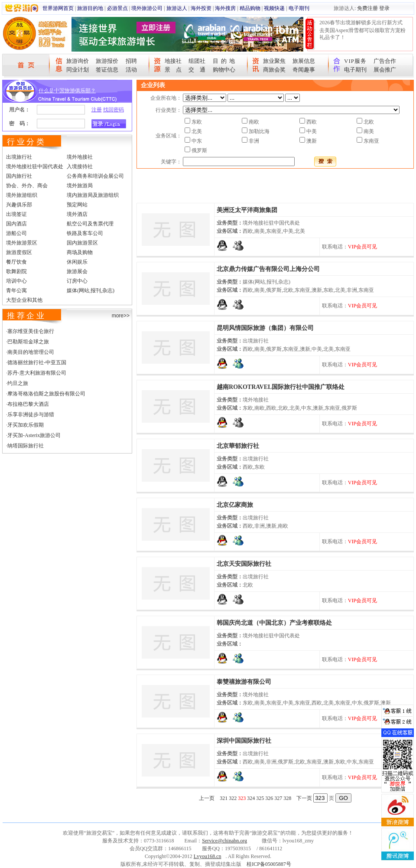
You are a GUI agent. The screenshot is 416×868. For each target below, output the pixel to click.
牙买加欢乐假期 (26, 425)
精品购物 (250, 8)
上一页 (207, 798)
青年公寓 (16, 290)
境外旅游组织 (22, 195)
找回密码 (114, 110)
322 (233, 798)
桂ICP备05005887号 (269, 864)
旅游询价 (78, 61)
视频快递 (274, 8)
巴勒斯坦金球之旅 (28, 342)
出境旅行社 (19, 157)
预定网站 (77, 205)
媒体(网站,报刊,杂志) (91, 290)
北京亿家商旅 (235, 505)
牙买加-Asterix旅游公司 (34, 435)
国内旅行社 (19, 176)
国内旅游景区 (82, 243)
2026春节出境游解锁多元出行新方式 (361, 23)
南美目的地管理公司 (31, 352)
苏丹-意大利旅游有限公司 (37, 373)
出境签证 (16, 214)
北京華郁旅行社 (238, 446)
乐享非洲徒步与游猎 (31, 414)
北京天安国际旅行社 (244, 564)
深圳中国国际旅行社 (244, 741)
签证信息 (107, 70)
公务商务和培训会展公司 (95, 176)
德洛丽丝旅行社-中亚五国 (37, 362)
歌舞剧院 (16, 271)
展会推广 (385, 70)
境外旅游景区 (22, 243)
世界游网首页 (58, 8)
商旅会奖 (274, 70)
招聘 (131, 61)
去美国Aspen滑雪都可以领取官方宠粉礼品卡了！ (362, 34)
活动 (131, 70)
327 (278, 798)
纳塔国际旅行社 (26, 446)
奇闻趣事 (304, 70)
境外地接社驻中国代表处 (35, 166)
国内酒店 (16, 224)
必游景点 (117, 8)
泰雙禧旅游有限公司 (244, 682)
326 (269, 798)
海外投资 (201, 8)
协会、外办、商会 (27, 186)
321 (224, 798)
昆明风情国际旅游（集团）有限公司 (265, 328)
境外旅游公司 (147, 8)
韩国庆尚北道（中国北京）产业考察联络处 (274, 623)
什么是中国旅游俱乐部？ (67, 91)
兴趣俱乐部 (19, 205)
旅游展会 (77, 271)
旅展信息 (304, 61)
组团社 (197, 61)
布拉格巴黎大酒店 (28, 404)
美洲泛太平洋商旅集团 (247, 210)
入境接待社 (80, 166)
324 (251, 798)
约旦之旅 (18, 383)
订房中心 (77, 281)
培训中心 (16, 281)
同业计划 (78, 70)
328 (287, 798)
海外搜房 (225, 8)
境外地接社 (80, 157)
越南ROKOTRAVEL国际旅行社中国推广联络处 (281, 387)
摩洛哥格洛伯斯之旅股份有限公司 (46, 394)
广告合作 (385, 61)
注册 (97, 110)
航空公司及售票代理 (90, 224)
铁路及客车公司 (85, 233)
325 (260, 798)
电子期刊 (299, 8)
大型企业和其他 (24, 300)
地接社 (173, 61)
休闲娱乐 (77, 262)
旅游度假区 (19, 252)
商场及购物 (80, 252)
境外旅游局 (80, 186)
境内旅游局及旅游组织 (93, 195)
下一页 (304, 798)
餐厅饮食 (16, 262)
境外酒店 (77, 214)
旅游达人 (177, 8)
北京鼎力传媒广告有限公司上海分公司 (268, 269)
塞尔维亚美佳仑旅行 (31, 331)
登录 (384, 8)
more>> (121, 316)
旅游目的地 (90, 8)
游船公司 (16, 233)
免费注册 (367, 8)
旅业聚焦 (274, 61)
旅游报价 (107, 61)
